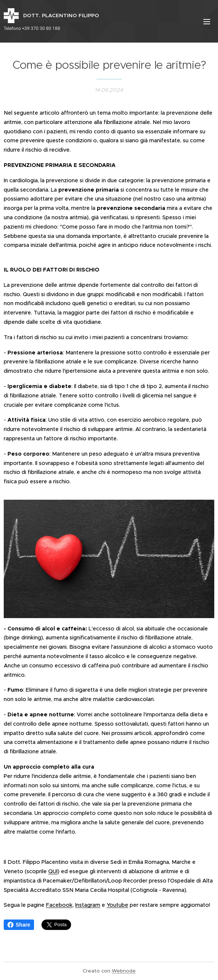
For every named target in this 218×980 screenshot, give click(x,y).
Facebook (59, 905)
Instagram (88, 905)
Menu (207, 22)
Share (19, 925)
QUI (53, 871)
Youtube (117, 905)
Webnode (124, 971)
